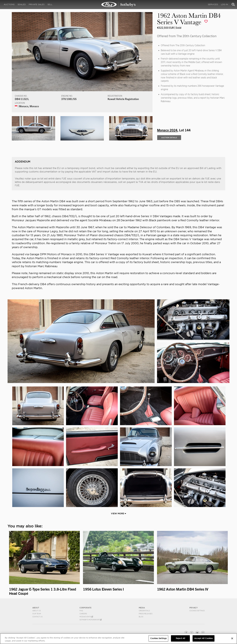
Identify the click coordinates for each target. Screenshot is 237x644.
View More (118, 514)
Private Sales (37, 4)
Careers (83, 614)
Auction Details (169, 138)
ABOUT (36, 608)
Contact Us (37, 617)
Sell (50, 4)
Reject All (180, 638)
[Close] (232, 638)
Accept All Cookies (203, 638)
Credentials (144, 611)
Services (213, 4)
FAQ (81, 611)
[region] (118, 639)
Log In (224, 4)
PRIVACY (194, 608)
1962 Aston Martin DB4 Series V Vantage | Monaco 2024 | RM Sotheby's (118, 5)
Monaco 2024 (167, 130)
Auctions (9, 4)
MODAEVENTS (86, 617)
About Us (37, 611)
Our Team (37, 614)
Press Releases (146, 614)
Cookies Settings (197, 611)
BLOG (141, 617)
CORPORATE (85, 608)
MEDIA (142, 608)
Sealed (22, 4)
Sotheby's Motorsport (91, 620)
